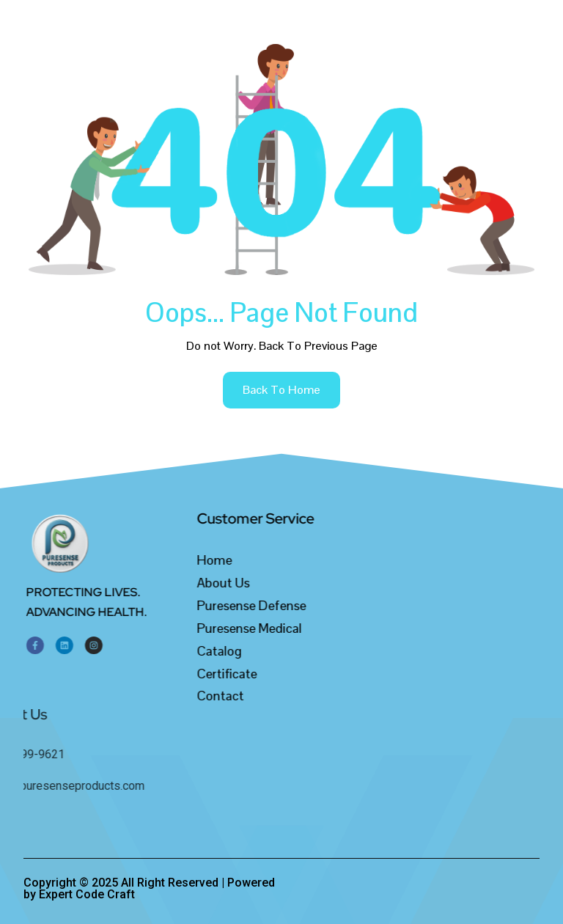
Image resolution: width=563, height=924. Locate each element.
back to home (281, 390)
